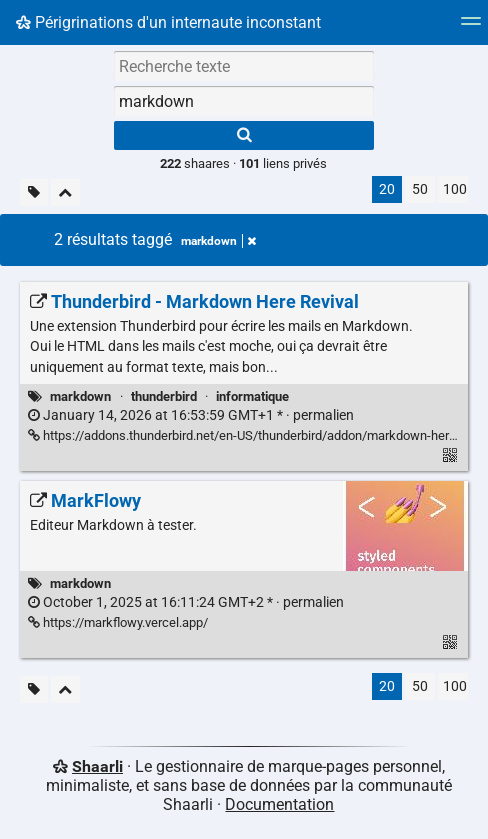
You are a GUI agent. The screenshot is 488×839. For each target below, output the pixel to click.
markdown (80, 396)
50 (420, 189)
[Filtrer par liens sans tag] (34, 192)
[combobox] (244, 101)
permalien (191, 415)
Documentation (279, 804)
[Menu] (471, 27)
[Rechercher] (244, 135)
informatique (252, 396)
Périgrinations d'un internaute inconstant (168, 22)
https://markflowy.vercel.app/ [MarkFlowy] (118, 622)
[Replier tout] (65, 192)
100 (455, 189)
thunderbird (164, 396)
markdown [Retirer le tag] (218, 241)
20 (387, 189)
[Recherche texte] (244, 66)
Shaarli (97, 766)
